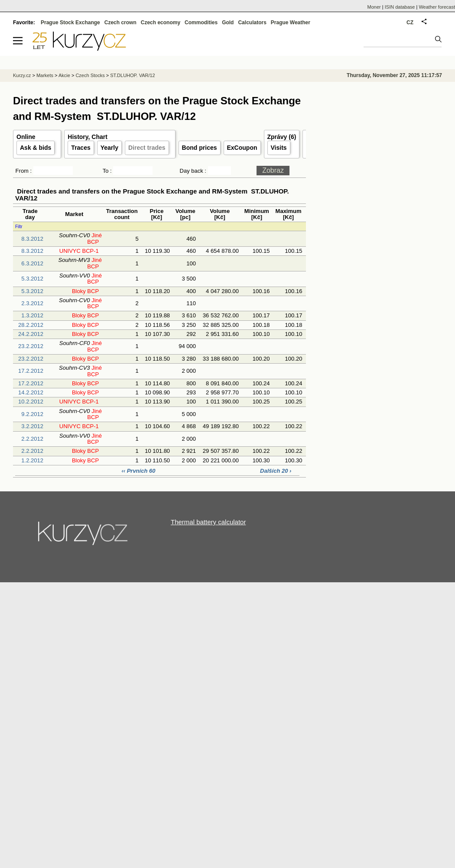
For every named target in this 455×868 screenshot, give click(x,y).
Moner (374, 7)
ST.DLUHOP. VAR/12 (133, 75)
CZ (410, 23)
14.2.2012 (31, 392)
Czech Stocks (90, 75)
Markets (45, 75)
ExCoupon (242, 148)
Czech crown (120, 23)
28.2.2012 (31, 325)
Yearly (109, 148)
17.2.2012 (31, 371)
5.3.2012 (32, 279)
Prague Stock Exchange (70, 23)
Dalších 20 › (276, 471)
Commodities (201, 23)
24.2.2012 (31, 334)
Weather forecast (437, 7)
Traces (81, 148)
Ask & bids (36, 148)
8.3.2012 (32, 239)
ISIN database (400, 7)
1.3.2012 (32, 315)
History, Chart (88, 137)
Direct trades (147, 148)
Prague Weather (291, 23)
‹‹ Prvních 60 (139, 471)
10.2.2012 (31, 402)
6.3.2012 (32, 263)
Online (26, 137)
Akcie (64, 75)
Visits (279, 148)
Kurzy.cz (22, 75)
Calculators (252, 23)
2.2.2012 (32, 439)
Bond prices (200, 148)
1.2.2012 (32, 460)
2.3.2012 (32, 303)
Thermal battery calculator (208, 522)
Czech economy (161, 23)
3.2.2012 (32, 426)
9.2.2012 (32, 414)
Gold (228, 23)
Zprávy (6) (282, 137)
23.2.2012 (31, 346)
